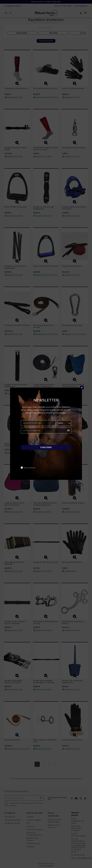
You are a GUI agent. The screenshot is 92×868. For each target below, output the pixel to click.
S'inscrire (46, 447)
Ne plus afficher (30, 468)
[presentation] (39, 440)
